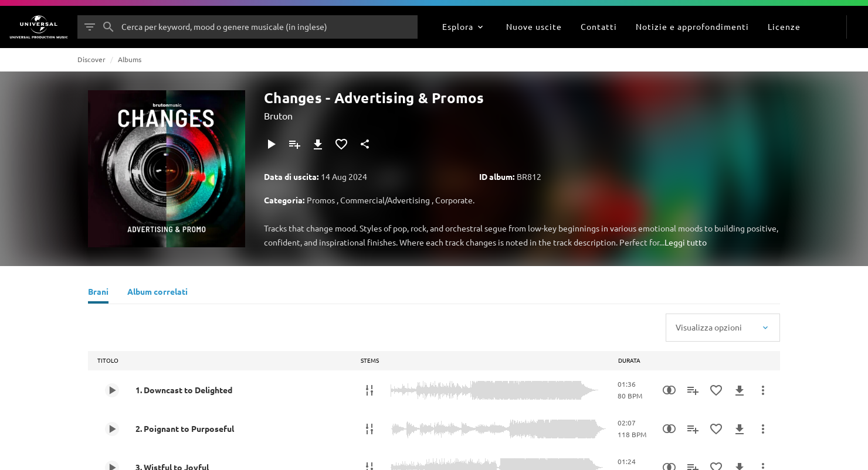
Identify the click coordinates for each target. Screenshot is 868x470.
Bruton (278, 115)
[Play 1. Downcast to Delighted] (112, 390)
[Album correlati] (157, 293)
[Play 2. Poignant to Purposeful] (112, 429)
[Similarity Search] (669, 390)
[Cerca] (108, 27)
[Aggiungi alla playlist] (294, 144)
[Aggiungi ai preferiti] (341, 144)
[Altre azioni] (763, 390)
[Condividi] (365, 144)
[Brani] (98, 293)
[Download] (318, 144)
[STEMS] (369, 390)
